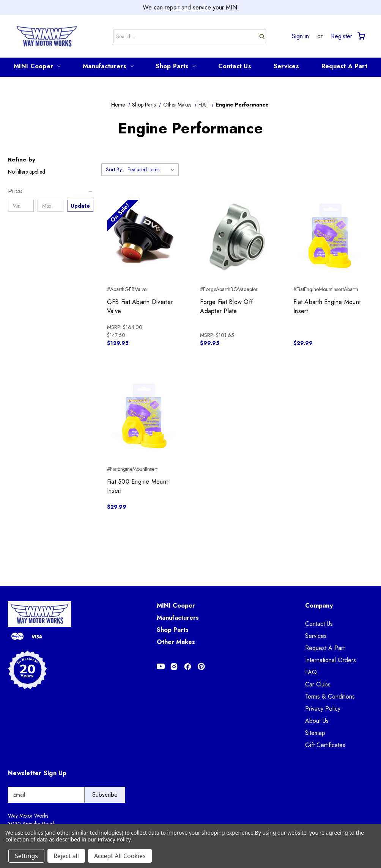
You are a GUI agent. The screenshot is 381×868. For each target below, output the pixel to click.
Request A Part (344, 66)
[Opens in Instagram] (174, 667)
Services (286, 66)
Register (342, 36)
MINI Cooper (37, 66)
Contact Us (235, 66)
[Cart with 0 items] (361, 36)
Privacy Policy (323, 709)
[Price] (51, 191)
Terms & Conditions (330, 696)
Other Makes (176, 642)
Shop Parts (176, 66)
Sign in (300, 36)
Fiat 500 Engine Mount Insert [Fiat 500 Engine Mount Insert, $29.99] (137, 486)
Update (80, 206)
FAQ (311, 672)
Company (319, 606)
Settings (26, 856)
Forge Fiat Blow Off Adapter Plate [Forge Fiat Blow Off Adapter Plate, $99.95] (226, 306)
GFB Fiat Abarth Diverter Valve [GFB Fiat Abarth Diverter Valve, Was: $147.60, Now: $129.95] (140, 306)
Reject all (66, 856)
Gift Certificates (325, 745)
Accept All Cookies (120, 856)
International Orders (331, 660)
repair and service (188, 7)
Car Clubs (318, 684)
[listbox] (152, 169)
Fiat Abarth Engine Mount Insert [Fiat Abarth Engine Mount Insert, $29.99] (327, 306)
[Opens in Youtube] (161, 667)
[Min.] (21, 206)
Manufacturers (108, 66)
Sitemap (315, 733)
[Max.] (50, 206)
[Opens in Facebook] (188, 667)
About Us (317, 721)
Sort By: (114, 169)
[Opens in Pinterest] (201, 667)
